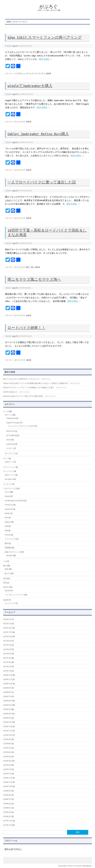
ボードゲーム (10, 453)
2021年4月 (7, 658)
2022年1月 (7, 624)
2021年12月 (8, 628)
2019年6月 (7, 752)
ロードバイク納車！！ (26, 328)
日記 (32, 267)
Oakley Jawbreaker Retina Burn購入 (38, 134)
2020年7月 (7, 696)
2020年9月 (7, 688)
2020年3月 (7, 714)
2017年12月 (8, 821)
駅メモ (7, 573)
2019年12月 (8, 726)
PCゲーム (8, 415)
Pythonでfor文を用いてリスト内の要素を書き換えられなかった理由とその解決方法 (36, 383)
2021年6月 (7, 649)
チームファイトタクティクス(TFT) (21, 426)
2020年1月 (7, 722)
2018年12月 (8, 778)
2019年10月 (8, 735)
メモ (5, 561)
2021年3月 (7, 662)
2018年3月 (7, 816)
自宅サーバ (9, 462)
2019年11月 (8, 731)
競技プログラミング (13, 552)
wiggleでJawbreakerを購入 (30, 86)
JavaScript (9, 509)
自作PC (6, 587)
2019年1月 (7, 774)
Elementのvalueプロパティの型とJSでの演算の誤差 (23, 396)
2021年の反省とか (10, 392)
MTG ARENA (11, 435)
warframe (10, 444)
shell (7, 526)
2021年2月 (7, 666)
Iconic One (62, 866)
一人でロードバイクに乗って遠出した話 (42, 182)
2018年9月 (7, 791)
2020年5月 (7, 705)
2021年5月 (7, 654)
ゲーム (6, 411)
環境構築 (8, 548)
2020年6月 (7, 701)
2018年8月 (7, 795)
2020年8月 (7, 692)
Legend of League (13, 423)
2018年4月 (7, 812)
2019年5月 (7, 756)
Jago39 (15, 46)
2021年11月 (8, 632)
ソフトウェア (10, 539)
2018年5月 (7, 808)
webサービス (10, 475)
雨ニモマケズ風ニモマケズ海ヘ (34, 279)
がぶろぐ (49, 6)
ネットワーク (8, 471)
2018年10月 (8, 786)
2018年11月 (8, 782)
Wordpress (87, 866)
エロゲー (10, 448)
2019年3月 (7, 765)
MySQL (7, 513)
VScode (8, 535)
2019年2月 (7, 769)
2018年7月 (7, 799)
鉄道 (7, 569)
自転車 (48, 73)
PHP (6, 518)
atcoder (9, 555)
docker (7, 496)
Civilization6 (11, 418)
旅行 (28, 267)
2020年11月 (8, 679)
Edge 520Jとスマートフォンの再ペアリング (45, 37)
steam (9, 440)
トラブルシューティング (24, 73)
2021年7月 (7, 645)
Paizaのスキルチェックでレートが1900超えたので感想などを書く (29, 387)
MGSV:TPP (10, 431)
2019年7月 (7, 748)
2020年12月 (8, 675)
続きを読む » (45, 59)
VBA (6, 531)
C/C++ (7, 492)
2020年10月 (8, 684)
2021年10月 (8, 636)
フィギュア (7, 484)
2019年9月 (7, 739)
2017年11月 (8, 825)
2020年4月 (7, 709)
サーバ (6, 458)
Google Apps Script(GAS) (14, 500)
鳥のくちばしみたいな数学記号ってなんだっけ (21, 379)
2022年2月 (7, 619)
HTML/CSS (9, 505)
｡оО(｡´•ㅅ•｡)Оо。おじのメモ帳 (49, 10)
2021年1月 (7, 671)
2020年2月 (7, 718)
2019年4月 (7, 761)
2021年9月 (7, 641)
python (7, 522)
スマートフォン (9, 467)
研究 (5, 583)
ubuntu (7, 590)
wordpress (9, 479)
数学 (7, 543)
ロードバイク (40, 73)
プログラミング (9, 488)
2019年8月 (7, 744)
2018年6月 (7, 804)
